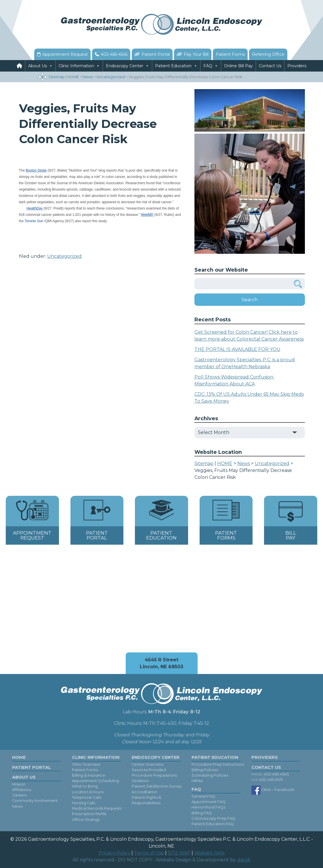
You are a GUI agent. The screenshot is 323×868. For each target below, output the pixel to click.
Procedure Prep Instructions (218, 764)
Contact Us (270, 66)
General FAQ (203, 796)
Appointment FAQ (209, 802)
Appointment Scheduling (95, 781)
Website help (209, 853)
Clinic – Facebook (273, 790)
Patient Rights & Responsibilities (146, 800)
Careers (19, 795)
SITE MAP (179, 853)
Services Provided (149, 770)
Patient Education (173, 66)
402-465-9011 (267, 780)
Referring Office (268, 54)
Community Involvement (35, 801)
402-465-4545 (114, 54)
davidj (244, 860)
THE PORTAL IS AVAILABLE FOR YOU (237, 349)
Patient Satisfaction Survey (157, 787)
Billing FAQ (202, 813)
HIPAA (197, 781)
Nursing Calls (84, 803)
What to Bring (85, 787)
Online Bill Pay (238, 66)
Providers (297, 66)
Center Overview (148, 764)
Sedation (140, 781)
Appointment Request (65, 54)
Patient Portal (156, 54)
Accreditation (145, 792)
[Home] (19, 66)
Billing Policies (205, 770)
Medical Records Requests (97, 808)
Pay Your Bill (196, 54)
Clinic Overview (86, 764)
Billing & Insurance (89, 775)
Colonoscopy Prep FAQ (213, 818)
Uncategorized (64, 256)
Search (250, 300)
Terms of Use (149, 853)
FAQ (208, 66)
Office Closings (86, 820)
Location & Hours (88, 792)
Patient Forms (230, 54)
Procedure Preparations (154, 775)
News (17, 806)
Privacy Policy (114, 853)
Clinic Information (76, 66)
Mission (19, 784)
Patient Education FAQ (213, 824)
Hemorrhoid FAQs (208, 807)
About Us (38, 66)
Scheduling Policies (210, 775)
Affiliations (22, 790)
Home (19, 757)
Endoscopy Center (125, 66)
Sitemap (57, 77)
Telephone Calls (87, 797)
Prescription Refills (89, 814)
